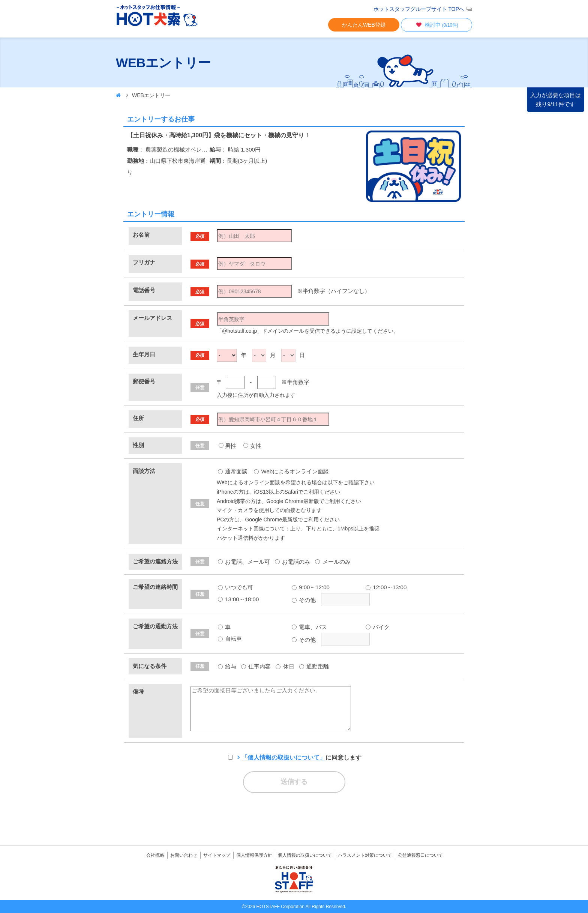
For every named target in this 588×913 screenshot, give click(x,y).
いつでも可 (235, 587)
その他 (304, 600)
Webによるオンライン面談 (291, 471)
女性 (256, 446)
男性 (231, 446)
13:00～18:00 (238, 599)
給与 (227, 666)
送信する (294, 782)
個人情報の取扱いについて (305, 855)
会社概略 (155, 855)
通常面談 (233, 471)
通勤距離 (314, 666)
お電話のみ (292, 562)
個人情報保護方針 (254, 855)
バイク (378, 627)
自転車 (230, 639)
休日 (285, 666)
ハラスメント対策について (365, 855)
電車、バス (309, 627)
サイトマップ (217, 855)
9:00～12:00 (311, 587)
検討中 (436, 25)
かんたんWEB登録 (364, 25)
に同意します (301, 758)
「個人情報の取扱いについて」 (283, 758)
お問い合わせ (184, 855)
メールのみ (333, 562)
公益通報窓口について (420, 855)
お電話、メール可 (244, 562)
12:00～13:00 (386, 587)
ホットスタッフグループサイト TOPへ (419, 9)
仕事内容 (256, 666)
